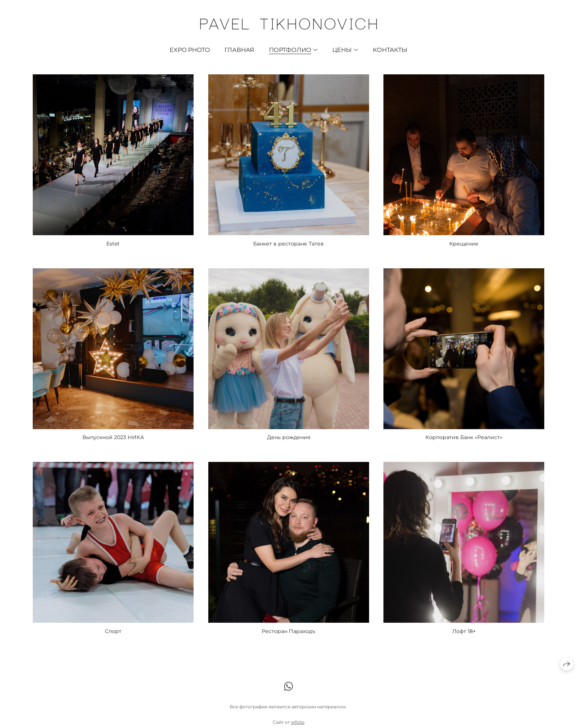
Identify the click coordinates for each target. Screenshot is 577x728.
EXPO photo (190, 50)
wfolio (298, 725)
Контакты (390, 50)
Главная (239, 50)
